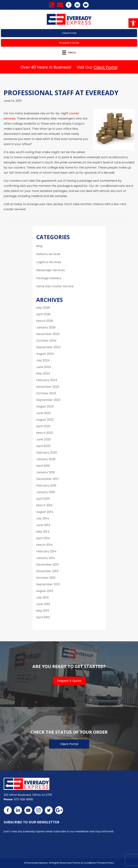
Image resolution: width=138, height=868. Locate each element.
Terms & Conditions (85, 863)
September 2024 (48, 347)
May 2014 (43, 532)
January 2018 (46, 472)
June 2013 (43, 604)
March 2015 (44, 505)
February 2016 (46, 486)
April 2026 (43, 314)
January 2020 (46, 459)
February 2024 (47, 380)
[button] (133, 23)
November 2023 (48, 387)
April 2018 (43, 466)
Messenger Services (51, 270)
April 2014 (43, 538)
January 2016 (46, 492)
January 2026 (46, 327)
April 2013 (43, 617)
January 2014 (46, 558)
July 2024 (43, 360)
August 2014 (45, 512)
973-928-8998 (23, 799)
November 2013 (47, 571)
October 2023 (46, 393)
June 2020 (44, 439)
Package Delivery (49, 278)
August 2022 (45, 420)
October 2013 (46, 578)
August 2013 (45, 591)
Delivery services (48, 254)
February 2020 (47, 453)
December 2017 (48, 479)
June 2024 (44, 367)
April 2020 (43, 446)
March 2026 (45, 321)
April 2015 (43, 499)
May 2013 (43, 611)
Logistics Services (49, 262)
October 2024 (46, 341)
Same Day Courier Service (55, 286)
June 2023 (43, 413)
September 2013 (48, 584)
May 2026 (43, 308)
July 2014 (43, 518)
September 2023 (48, 400)
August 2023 (45, 406)
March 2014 (44, 545)
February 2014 (46, 551)
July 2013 (42, 597)
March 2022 (45, 433)
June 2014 (43, 525)
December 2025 (48, 334)
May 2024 (43, 374)
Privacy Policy (106, 863)
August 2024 (45, 354)
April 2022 (43, 426)
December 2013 (47, 565)
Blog (39, 246)
